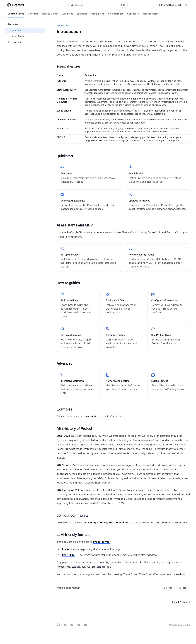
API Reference (116, 15)
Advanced (68, 15)
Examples (82, 15)
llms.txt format (102, 542)
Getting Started (16, 15)
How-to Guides (50, 15)
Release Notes (151, 15)
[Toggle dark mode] (186, 5)
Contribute (133, 15)
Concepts (33, 15)
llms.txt (66, 549)
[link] (89, 175)
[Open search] (98, 5)
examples (92, 416)
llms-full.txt (68, 555)
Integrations (98, 15)
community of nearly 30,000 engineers (107, 522)
